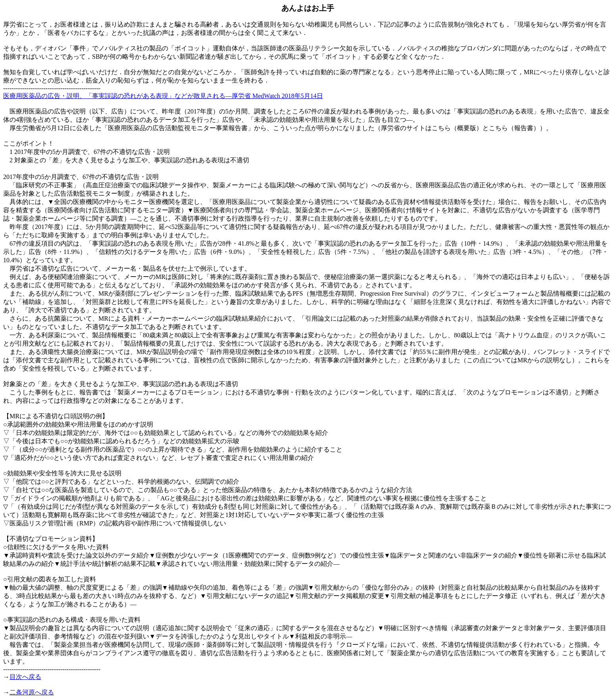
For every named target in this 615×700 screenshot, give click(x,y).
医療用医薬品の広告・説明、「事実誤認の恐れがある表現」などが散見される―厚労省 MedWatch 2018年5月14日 (163, 96)
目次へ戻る (25, 677)
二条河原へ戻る (32, 692)
